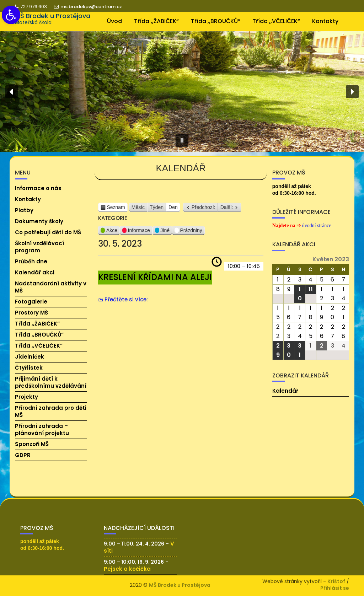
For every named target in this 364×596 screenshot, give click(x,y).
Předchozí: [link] (204, 210)
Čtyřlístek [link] (29, 368)
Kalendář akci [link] (35, 272)
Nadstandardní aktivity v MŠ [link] (51, 287)
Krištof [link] (336, 580)
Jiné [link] (162, 234)
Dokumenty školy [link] (39, 221)
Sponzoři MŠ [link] (32, 444)
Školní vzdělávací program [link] (39, 247)
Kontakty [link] (325, 21)
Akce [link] (109, 234)
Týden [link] (157, 210)
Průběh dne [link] (31, 261)
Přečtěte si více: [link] (126, 302)
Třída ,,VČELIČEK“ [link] (276, 21)
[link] (11, 15)
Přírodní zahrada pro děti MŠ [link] (51, 411)
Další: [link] (227, 210)
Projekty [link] (26, 397)
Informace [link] (136, 234)
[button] (12, 92)
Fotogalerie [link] (31, 302)
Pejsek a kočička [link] (127, 576)
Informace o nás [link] (38, 188)
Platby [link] (24, 210)
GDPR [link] (23, 455)
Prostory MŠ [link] (31, 313)
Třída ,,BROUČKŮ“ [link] (216, 21)
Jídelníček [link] (30, 357)
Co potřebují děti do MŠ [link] (48, 232)
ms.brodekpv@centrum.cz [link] (88, 7)
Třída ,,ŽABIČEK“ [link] (156, 21)
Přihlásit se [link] (335, 587)
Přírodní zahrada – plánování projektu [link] (42, 429)
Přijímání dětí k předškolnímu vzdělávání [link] (51, 382)
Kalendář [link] (285, 391)
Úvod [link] (114, 21)
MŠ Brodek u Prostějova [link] (53, 16)
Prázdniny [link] (188, 234)
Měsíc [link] (138, 210)
